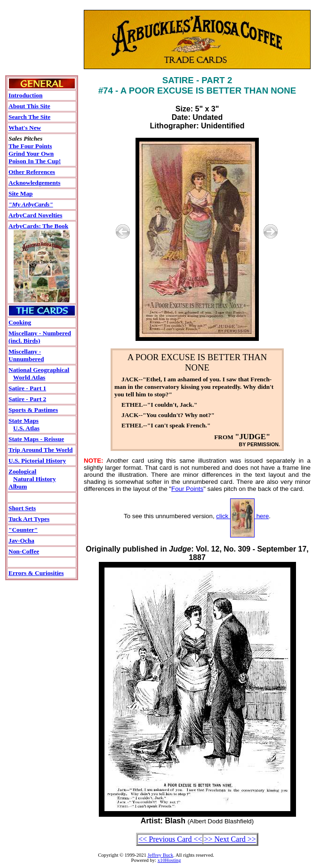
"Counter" (23, 530)
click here (242, 516)
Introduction (25, 95)
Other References (32, 172)
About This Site (29, 106)
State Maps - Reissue (36, 439)
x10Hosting (169, 860)
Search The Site (29, 117)
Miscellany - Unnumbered (26, 355)
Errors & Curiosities (36, 573)
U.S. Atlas (26, 428)
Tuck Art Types (29, 519)
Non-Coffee (24, 551)
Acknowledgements (34, 183)
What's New (25, 128)
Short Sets (22, 508)
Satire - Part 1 (27, 388)
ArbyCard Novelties (35, 215)
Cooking (20, 322)
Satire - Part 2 (27, 399)
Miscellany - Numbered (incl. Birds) (40, 337)
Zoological (22, 471)
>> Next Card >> (230, 839)
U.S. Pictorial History (37, 461)
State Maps (24, 421)
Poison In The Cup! (35, 161)
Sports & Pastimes (33, 410)
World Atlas (29, 377)
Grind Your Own (31, 154)
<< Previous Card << (170, 839)
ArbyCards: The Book (38, 226)
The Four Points (30, 146)
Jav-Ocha (21, 541)
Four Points (187, 489)
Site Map (20, 193)
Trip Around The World (40, 450)
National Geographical (39, 370)
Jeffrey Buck (161, 855)
